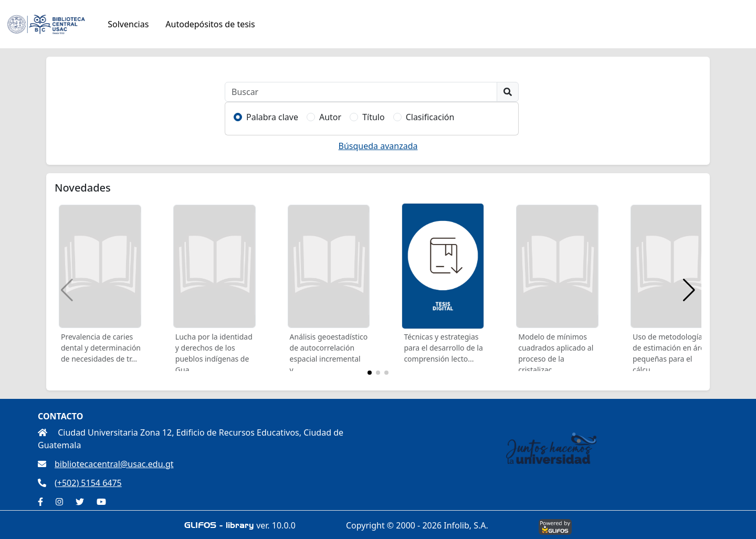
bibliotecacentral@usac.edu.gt (106, 464)
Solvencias (128, 24)
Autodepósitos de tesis (210, 24)
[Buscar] (361, 92)
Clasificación (430, 117)
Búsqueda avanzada (378, 146)
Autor (330, 117)
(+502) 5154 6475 (80, 483)
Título (374, 117)
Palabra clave (272, 117)
